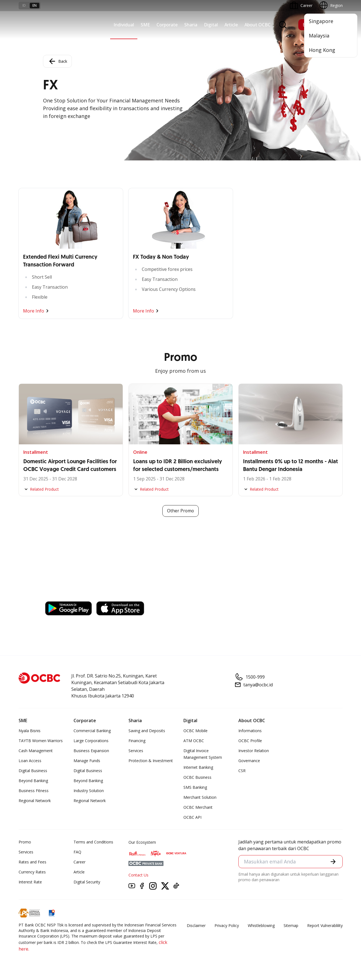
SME (145, 25)
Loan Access (30, 761)
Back (57, 61)
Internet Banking (198, 767)
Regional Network (35, 801)
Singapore (321, 21)
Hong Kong (322, 50)
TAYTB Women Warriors (41, 741)
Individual (124, 25)
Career (79, 862)
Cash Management (36, 751)
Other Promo (180, 511)
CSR (242, 771)
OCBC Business (197, 777)
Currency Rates (32, 872)
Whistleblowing (261, 925)
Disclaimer (196, 925)
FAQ (77, 852)
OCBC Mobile (195, 731)
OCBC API (192, 817)
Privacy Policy (227, 925)
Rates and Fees (32, 862)
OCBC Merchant (198, 807)
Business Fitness (34, 791)
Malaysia (319, 36)
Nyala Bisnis (30, 731)
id (24, 5)
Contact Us (138, 875)
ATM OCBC (194, 741)
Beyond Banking (33, 781)
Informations (250, 731)
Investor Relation (254, 751)
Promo (25, 842)
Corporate (167, 25)
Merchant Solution (200, 797)
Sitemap (291, 925)
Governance (249, 761)
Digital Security (87, 882)
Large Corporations (91, 741)
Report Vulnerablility (325, 925)
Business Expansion (91, 751)
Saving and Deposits (147, 731)
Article (231, 25)
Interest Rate (30, 882)
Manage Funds (87, 761)
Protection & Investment (151, 761)
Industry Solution (89, 791)
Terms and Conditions (93, 842)
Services (136, 751)
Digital (211, 25)
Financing (137, 741)
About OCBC (258, 25)
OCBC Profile (250, 741)
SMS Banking (195, 787)
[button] (333, 862)
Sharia (191, 25)
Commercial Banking (92, 731)
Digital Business (33, 771)
